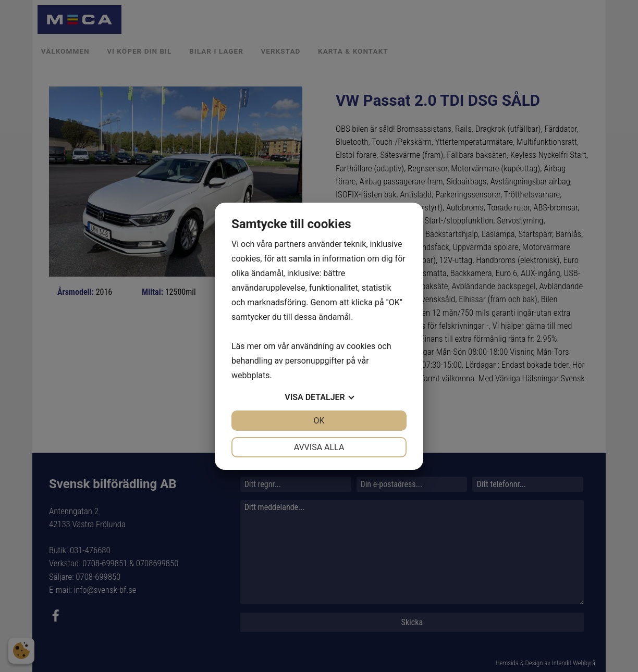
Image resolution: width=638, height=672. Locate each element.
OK (319, 421)
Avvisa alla (319, 447)
